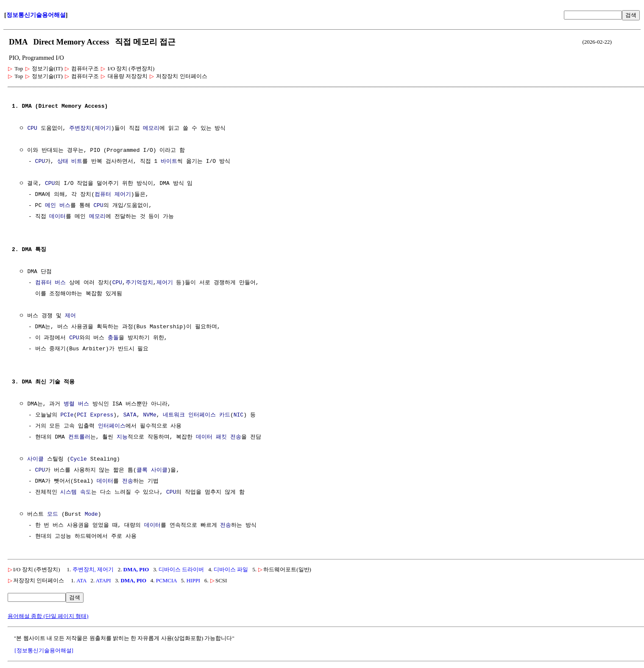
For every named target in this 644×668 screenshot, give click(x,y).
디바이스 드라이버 (181, 569)
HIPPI (194, 580)
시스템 (68, 492)
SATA (130, 415)
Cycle (79, 459)
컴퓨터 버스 (51, 283)
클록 (142, 470)
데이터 (57, 217)
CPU (32, 129)
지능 (122, 437)
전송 (236, 437)
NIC (238, 415)
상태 (63, 162)
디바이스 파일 (231, 569)
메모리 (151, 129)
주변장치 (80, 129)
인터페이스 (112, 426)
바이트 (169, 162)
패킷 (221, 437)
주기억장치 (139, 283)
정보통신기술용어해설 (36, 15)
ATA (81, 580)
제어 (70, 316)
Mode (91, 514)
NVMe (149, 415)
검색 (631, 15)
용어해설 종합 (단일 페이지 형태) (48, 616)
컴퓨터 (103, 195)
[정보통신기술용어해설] (44, 650)
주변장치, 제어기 (93, 569)
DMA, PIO (136, 569)
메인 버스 (58, 206)
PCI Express (95, 415)
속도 (86, 492)
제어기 (103, 129)
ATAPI (103, 580)
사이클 (35, 459)
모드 (53, 514)
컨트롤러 (79, 437)
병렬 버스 (76, 404)
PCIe (67, 415)
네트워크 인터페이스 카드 (197, 415)
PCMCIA (166, 580)
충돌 (113, 338)
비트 (77, 162)
